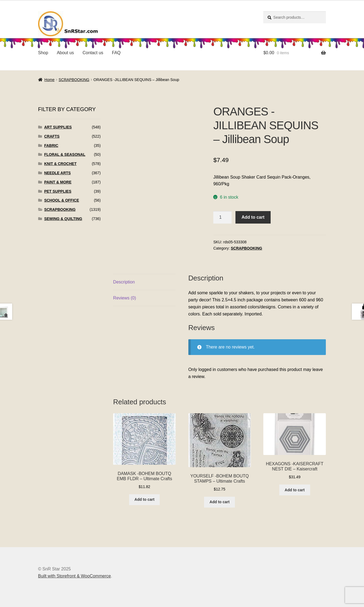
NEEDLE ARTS (57, 173)
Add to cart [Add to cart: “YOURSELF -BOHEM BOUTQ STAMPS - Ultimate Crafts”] (219, 502)
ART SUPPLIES (58, 127)
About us (65, 53)
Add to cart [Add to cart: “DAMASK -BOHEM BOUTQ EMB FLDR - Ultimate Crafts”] (145, 499)
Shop (43, 53)
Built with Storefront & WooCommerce (75, 576)
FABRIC (51, 146)
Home (49, 80)
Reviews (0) (124, 298)
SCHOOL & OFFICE (62, 200)
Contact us (93, 53)
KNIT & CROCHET (60, 164)
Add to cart (253, 217)
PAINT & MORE (58, 182)
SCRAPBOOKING (74, 80)
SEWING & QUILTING (63, 219)
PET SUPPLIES (58, 191)
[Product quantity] (222, 217)
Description (124, 282)
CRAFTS (52, 136)
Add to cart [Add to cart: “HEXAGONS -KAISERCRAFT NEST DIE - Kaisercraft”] (295, 490)
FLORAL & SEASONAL (65, 154)
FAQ (116, 53)
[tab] (144, 282)
